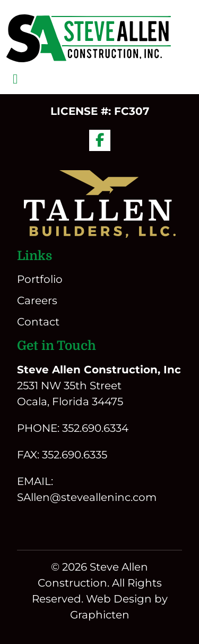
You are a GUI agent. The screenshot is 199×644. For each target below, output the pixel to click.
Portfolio (40, 279)
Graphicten (100, 615)
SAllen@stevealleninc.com (87, 497)
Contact (38, 322)
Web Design (119, 599)
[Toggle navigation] (15, 79)
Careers (37, 300)
